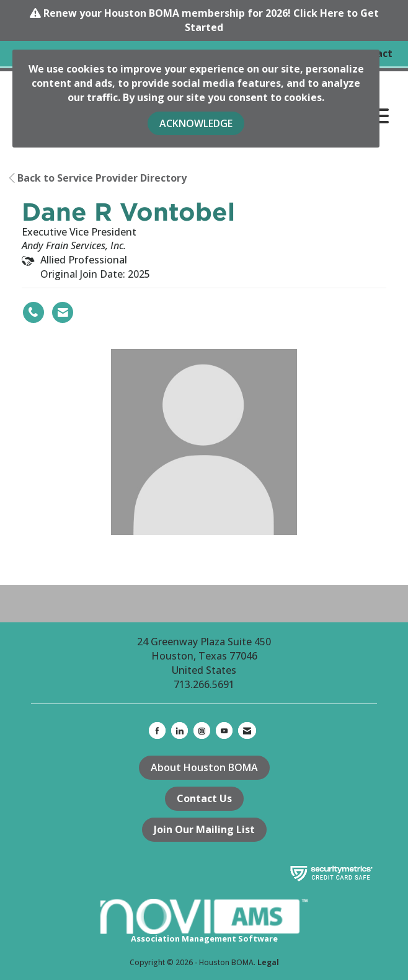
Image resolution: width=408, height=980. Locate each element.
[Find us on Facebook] (157, 731)
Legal (268, 962)
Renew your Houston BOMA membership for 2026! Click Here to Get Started (211, 20)
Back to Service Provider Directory (98, 178)
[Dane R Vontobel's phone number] (33, 312)
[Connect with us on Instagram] (202, 731)
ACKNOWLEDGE (196, 123)
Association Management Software (204, 922)
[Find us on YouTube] (224, 731)
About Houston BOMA (204, 767)
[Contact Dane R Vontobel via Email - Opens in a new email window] (63, 312)
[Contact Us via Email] (247, 731)
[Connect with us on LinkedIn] (180, 731)
